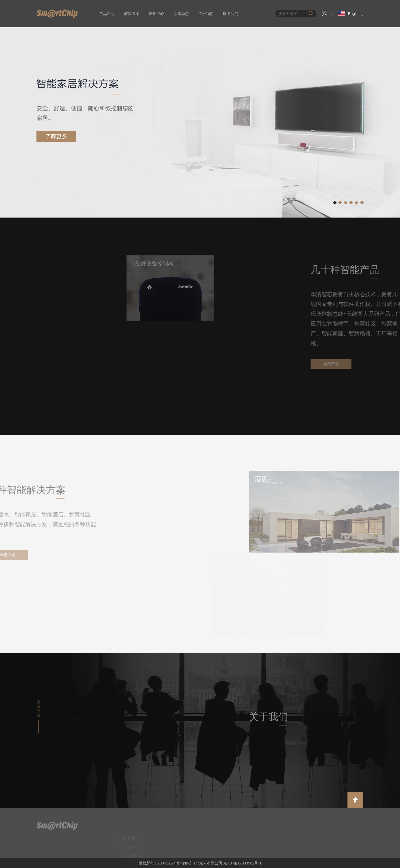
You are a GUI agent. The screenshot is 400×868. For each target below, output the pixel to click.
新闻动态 (181, 14)
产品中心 (107, 14)
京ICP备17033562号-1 (242, 863)
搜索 (311, 14)
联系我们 (231, 14)
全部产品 (369, 364)
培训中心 (156, 14)
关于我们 (206, 14)
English (349, 14)
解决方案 (132, 14)
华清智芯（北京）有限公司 (57, 14)
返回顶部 (355, 800)
